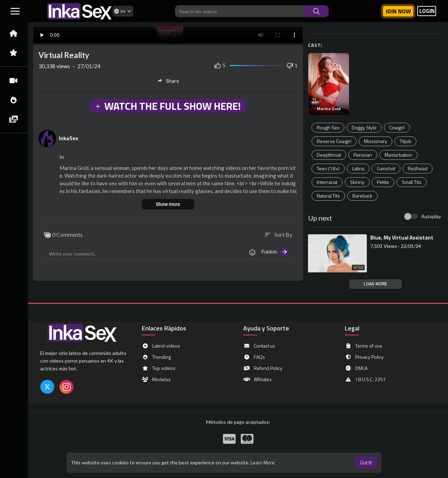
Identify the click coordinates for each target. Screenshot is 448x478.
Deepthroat (329, 155)
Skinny (357, 182)
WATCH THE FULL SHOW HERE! (168, 106)
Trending (156, 357)
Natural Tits (328, 196)
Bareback (362, 196)
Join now (398, 11)
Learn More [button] (263, 462)
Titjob (405, 141)
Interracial (327, 182)
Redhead (418, 168)
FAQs (254, 357)
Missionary (376, 141)
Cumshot (386, 168)
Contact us (259, 346)
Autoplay (431, 216)
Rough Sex (328, 127)
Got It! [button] (366, 462)
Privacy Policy (364, 357)
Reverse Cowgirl (334, 141)
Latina (358, 168)
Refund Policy (263, 368)
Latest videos (161, 346)
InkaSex (69, 138)
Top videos (159, 368)
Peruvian (363, 155)
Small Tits (412, 182)
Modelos (156, 379)
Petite (383, 182)
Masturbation (398, 155)
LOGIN (427, 11)
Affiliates (257, 379)
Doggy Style (364, 127)
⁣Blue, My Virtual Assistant (402, 238)
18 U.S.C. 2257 (365, 379)
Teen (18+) (328, 168)
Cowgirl (397, 127)
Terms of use (363, 346)
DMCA (356, 368)
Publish (275, 252)
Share (168, 81)
